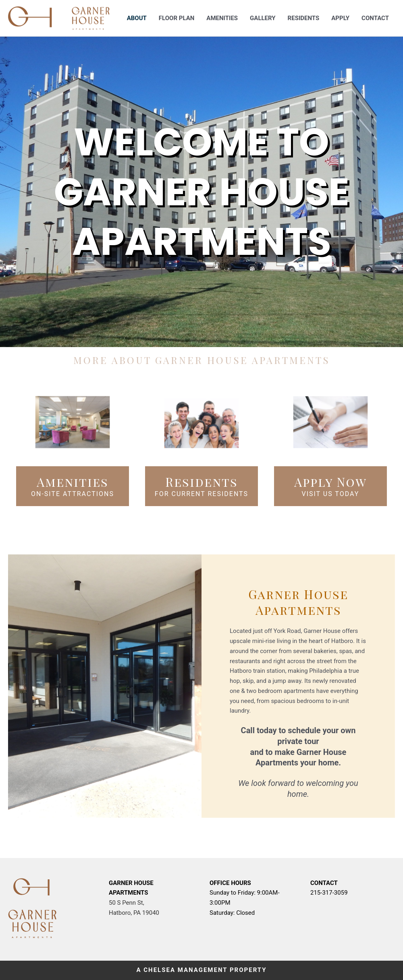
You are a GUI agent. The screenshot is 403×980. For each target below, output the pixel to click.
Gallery (263, 18)
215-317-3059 (329, 893)
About (137, 18)
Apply (340, 18)
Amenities (222, 18)
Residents (304, 18)
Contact (375, 18)
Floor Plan (177, 18)
